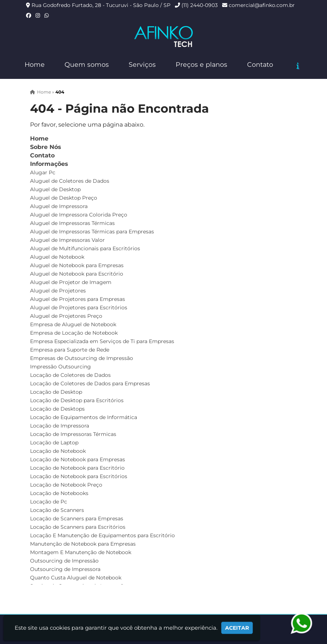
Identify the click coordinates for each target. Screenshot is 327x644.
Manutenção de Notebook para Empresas (83, 544)
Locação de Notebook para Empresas (78, 459)
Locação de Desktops (57, 409)
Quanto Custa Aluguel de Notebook (76, 578)
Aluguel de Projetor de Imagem (71, 282)
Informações (49, 164)
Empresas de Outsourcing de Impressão (82, 358)
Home (35, 64)
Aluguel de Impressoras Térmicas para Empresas (92, 232)
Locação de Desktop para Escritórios (77, 400)
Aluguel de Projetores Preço (66, 316)
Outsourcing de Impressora (65, 569)
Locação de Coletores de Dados (70, 375)
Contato (260, 64)
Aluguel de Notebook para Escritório (77, 274)
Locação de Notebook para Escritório (77, 468)
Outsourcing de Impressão (64, 561)
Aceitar (237, 628)
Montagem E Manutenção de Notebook (81, 552)
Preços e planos (201, 64)
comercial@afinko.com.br (262, 5)
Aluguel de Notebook (57, 257)
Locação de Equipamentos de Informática (84, 417)
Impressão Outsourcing (60, 367)
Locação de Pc (49, 502)
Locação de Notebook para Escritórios (79, 476)
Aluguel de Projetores (58, 291)
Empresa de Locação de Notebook (74, 333)
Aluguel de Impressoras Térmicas (72, 223)
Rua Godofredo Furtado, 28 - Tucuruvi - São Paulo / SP (101, 5)
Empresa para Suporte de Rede (70, 350)
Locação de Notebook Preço (66, 485)
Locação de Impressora (60, 426)
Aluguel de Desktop (55, 189)
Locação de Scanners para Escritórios (78, 527)
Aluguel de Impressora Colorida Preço (79, 215)
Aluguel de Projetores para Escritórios (79, 308)
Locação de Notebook (58, 451)
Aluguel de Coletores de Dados (70, 181)
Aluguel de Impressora (59, 206)
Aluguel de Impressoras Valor (67, 240)
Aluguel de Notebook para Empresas (77, 265)
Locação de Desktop (56, 392)
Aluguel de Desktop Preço (64, 198)
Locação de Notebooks (59, 493)
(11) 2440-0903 (200, 5)
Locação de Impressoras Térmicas (73, 434)
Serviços (142, 64)
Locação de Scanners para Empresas (77, 519)
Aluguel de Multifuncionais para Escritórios (85, 248)
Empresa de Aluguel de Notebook (73, 324)
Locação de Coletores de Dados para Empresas (90, 383)
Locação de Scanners (57, 510)
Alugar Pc (43, 172)
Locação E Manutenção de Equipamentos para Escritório (102, 535)
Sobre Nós (46, 147)
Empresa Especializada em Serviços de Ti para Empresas (102, 341)
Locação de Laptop (54, 443)
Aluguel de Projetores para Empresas (78, 299)
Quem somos (87, 64)
